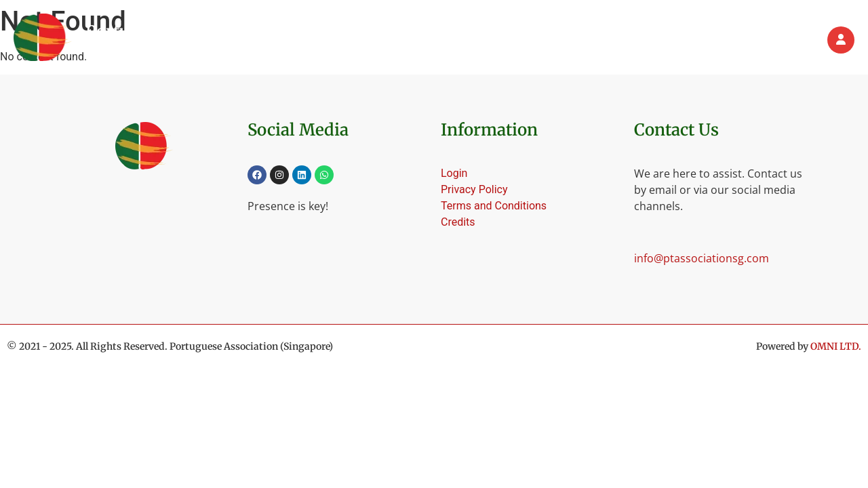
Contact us (776, 40)
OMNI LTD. (836, 346)
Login (454, 173)
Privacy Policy (474, 189)
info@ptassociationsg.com (702, 258)
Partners (705, 40)
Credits (458, 222)
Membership (573, 40)
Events (645, 40)
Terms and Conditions (494, 206)
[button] (496, 40)
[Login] (841, 40)
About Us (496, 40)
